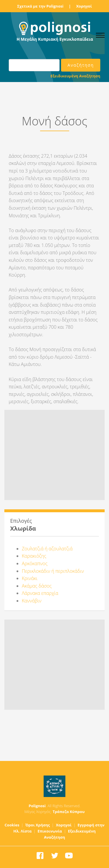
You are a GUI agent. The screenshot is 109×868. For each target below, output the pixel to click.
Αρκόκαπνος (35, 563)
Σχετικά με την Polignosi (40, 6)
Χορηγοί (84, 6)
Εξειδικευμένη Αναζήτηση (75, 76)
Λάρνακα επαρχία (40, 593)
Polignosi (37, 806)
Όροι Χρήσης (38, 825)
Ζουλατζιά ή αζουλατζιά (47, 549)
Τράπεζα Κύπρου (69, 812)
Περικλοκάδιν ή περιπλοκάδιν (53, 571)
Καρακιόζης (34, 556)
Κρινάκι (30, 578)
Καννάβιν (32, 601)
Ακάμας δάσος (37, 586)
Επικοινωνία (50, 831)
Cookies (12, 825)
